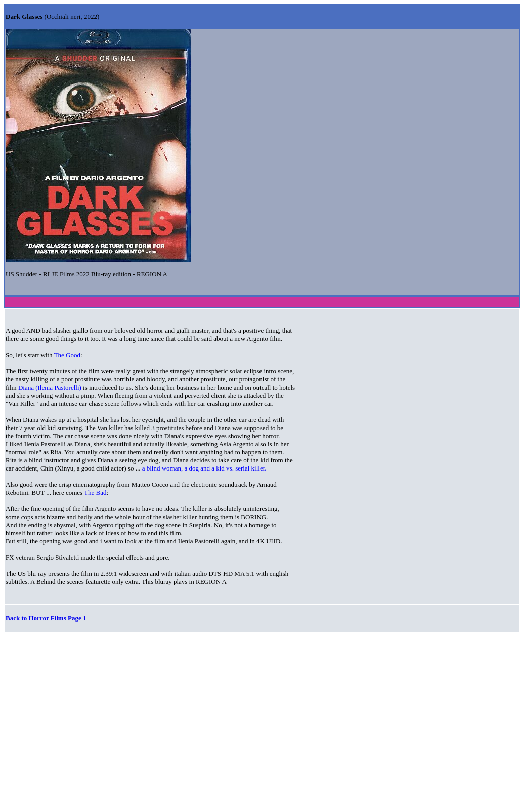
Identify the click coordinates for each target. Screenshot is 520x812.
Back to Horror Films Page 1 (46, 618)
